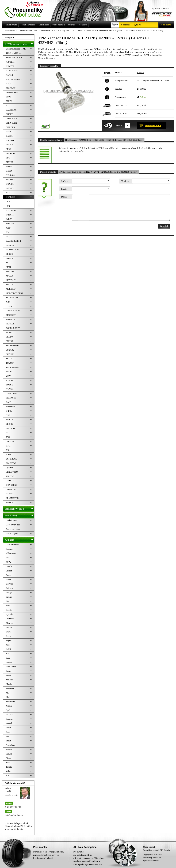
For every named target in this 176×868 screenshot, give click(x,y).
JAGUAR (10, 223)
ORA (8, 415)
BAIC (8, 402)
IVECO (9, 219)
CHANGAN (11, 489)
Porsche (9, 719)
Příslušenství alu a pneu (20, 509)
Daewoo (9, 584)
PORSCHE (11, 319)
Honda (9, 610)
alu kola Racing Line (83, 855)
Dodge (9, 593)
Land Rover (11, 667)
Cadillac (9, 566)
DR (7, 450)
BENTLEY (11, 88)
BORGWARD (12, 92)
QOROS (9, 468)
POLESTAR (11, 463)
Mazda (9, 684)
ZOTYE (9, 385)
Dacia (8, 579)
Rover (8, 728)
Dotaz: (64, 197)
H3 (8, 206)
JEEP (8, 228)
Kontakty (83, 25)
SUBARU (10, 350)
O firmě (72, 25)
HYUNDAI (11, 210)
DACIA (9, 136)
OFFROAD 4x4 (13, 545)
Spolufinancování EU (153, 850)
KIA (8, 232)
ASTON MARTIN (14, 79)
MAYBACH (11, 280)
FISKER (9, 162)
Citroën (9, 571)
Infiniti (9, 627)
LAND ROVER (13, 250)
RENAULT (11, 324)
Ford (8, 606)
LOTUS (9, 258)
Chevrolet (10, 619)
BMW (9, 97)
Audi (8, 558)
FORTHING (11, 407)
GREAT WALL (12, 393)
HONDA (10, 184)
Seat (8, 736)
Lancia (9, 662)
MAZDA (10, 285)
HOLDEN (10, 180)
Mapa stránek (149, 847)
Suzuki (9, 754)
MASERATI (11, 271)
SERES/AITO (12, 472)
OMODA (10, 481)
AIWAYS (10, 66)
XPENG (9, 380)
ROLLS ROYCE (13, 328)
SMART (9, 341)
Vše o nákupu (59, 25)
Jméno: (64, 181)
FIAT (8, 158)
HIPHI (9, 454)
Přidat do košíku (153, 125)
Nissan (9, 706)
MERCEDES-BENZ (15, 293)
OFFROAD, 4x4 (13, 525)
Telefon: (125, 181)
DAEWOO (11, 140)
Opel (8, 710)
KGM (8, 649)
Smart (8, 741)
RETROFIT (11, 398)
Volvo (8, 771)
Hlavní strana (10, 31)
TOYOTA (10, 363)
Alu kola (20, 539)
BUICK (9, 101)
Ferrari (9, 597)
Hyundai (9, 614)
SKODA (9, 337)
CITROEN (10, 127)
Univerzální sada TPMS (16, 49)
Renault (9, 723)
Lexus (8, 671)
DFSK (9, 132)
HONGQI (10, 188)
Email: (64, 189)
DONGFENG (12, 485)
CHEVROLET (12, 119)
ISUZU (9, 433)
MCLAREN (11, 289)
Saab (8, 732)
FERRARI (10, 153)
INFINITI (10, 215)
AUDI (9, 84)
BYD (8, 105)
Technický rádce (28, 25)
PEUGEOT (11, 315)
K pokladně (165, 25)
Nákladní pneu (12, 533)
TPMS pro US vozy (14, 53)
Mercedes (10, 688)
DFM (8, 446)
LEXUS (9, 254)
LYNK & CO (12, 459)
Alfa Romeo (11, 553)
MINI (8, 149)
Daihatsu (10, 588)
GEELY (9, 171)
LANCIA (10, 245)
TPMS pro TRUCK (14, 58)
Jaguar (9, 640)
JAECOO (10, 476)
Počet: (119, 125)
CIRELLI (10, 441)
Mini (8, 697)
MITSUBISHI (12, 298)
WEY (8, 376)
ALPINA (10, 389)
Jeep (8, 645)
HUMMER (11, 197)
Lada (8, 658)
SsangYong (11, 745)
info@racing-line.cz (14, 815)
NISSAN (10, 306)
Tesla (8, 763)
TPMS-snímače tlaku (20, 43)
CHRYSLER (11, 123)
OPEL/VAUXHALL (14, 311)
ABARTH (10, 62)
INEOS (9, 411)
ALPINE (10, 75)
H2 (8, 201)
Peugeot (9, 715)
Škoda (9, 758)
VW (8, 776)
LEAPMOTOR (12, 498)
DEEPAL (10, 494)
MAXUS (10, 276)
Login (167, 850)
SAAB (9, 332)
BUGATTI (10, 428)
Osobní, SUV (12, 520)
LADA (9, 237)
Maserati (10, 680)
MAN (8, 267)
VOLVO (9, 372)
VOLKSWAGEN (13, 367)
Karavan (9, 549)
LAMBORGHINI (13, 241)
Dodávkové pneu (13, 529)
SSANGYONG (12, 346)
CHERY (9, 114)
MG (8, 263)
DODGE (10, 145)
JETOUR (10, 502)
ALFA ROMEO (13, 71)
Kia (7, 654)
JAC (8, 437)
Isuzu (8, 632)
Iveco (8, 636)
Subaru (9, 749)
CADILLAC (11, 110)
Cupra (8, 575)
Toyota (9, 767)
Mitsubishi (10, 702)
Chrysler (9, 623)
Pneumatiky (20, 515)
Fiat (8, 601)
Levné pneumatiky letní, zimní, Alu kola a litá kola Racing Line (26, 9)
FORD (9, 166)
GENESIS (10, 175)
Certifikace (44, 25)
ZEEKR (9, 424)
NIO (8, 302)
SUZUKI (10, 354)
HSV (8, 193)
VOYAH (10, 420)
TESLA (9, 359)
